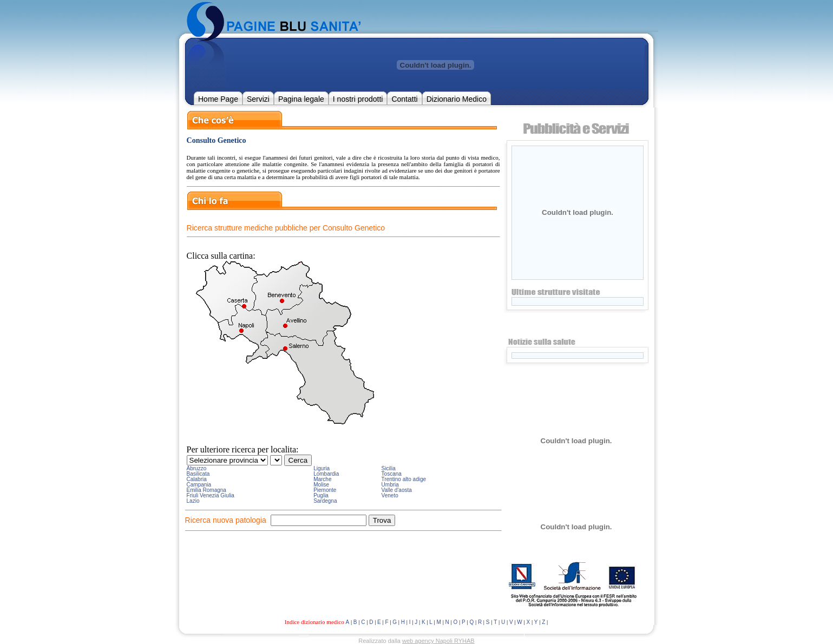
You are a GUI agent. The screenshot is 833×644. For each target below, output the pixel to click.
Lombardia (326, 474)
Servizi (258, 99)
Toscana (392, 474)
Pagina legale (301, 99)
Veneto (390, 495)
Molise (321, 485)
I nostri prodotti (358, 99)
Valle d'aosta (397, 490)
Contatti (404, 99)
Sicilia (389, 468)
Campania (199, 485)
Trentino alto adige (404, 479)
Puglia (321, 495)
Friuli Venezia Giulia (211, 495)
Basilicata (198, 474)
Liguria (322, 468)
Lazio (193, 501)
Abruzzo (197, 468)
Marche (322, 479)
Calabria (197, 479)
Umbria (390, 485)
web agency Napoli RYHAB (438, 641)
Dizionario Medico (457, 99)
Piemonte (325, 490)
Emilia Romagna (206, 490)
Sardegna (325, 501)
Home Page (218, 99)
